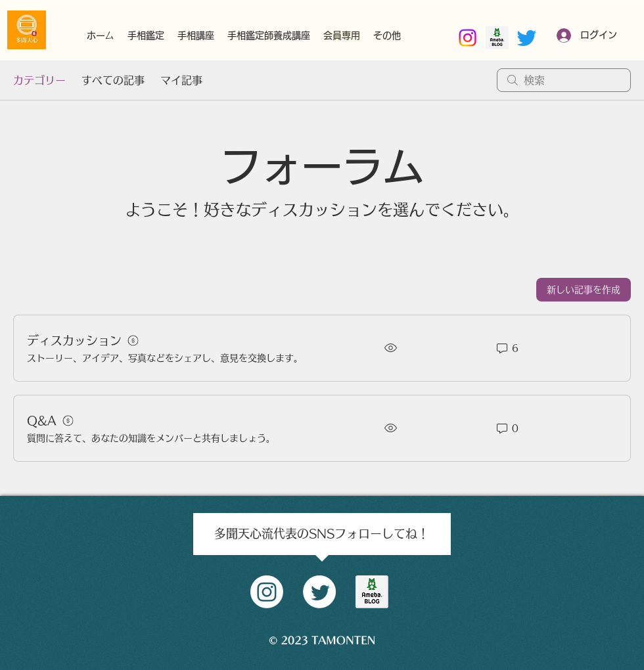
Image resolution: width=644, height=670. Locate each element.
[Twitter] (527, 38)
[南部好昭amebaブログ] (497, 38)
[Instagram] (468, 38)
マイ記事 (181, 80)
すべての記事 (113, 80)
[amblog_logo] (372, 592)
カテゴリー (39, 80)
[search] (564, 80)
